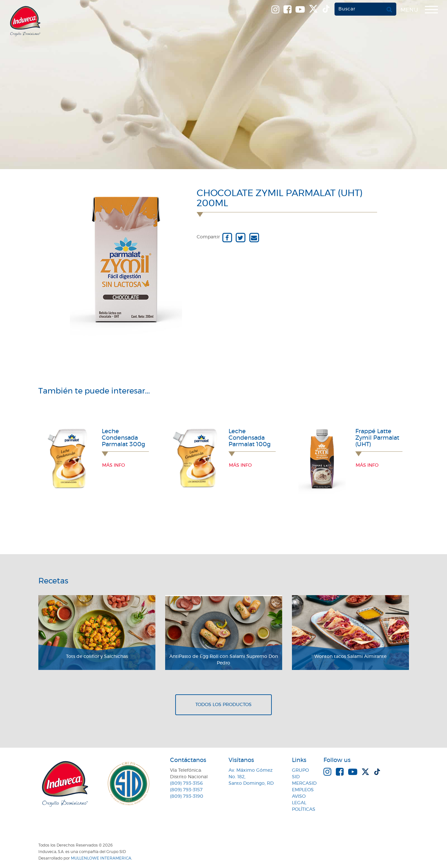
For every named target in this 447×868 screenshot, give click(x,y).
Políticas (304, 809)
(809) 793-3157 (186, 790)
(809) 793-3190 (187, 796)
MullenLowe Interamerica (101, 858)
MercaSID (304, 783)
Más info (113, 465)
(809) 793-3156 (186, 783)
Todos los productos (223, 705)
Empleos (303, 790)
